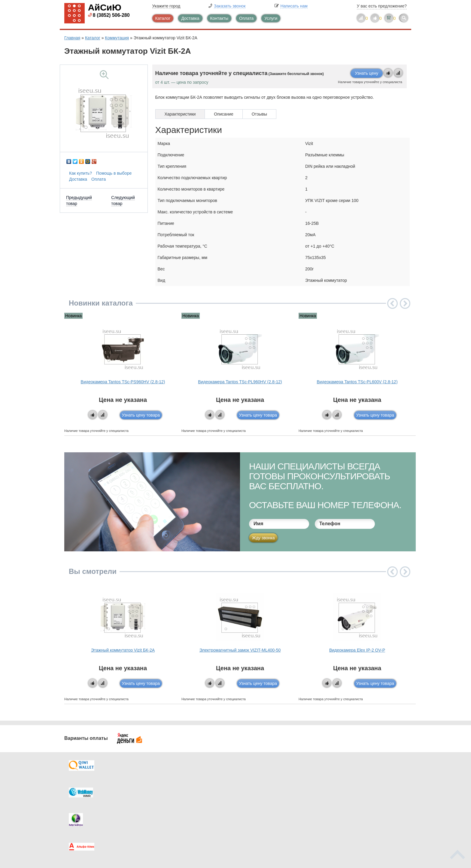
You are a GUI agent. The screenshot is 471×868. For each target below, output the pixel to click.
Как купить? (81, 173)
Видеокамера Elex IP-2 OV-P (357, 650)
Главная (72, 38)
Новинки (260, 800)
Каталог (163, 18)
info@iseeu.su (355, 812)
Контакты (219, 18)
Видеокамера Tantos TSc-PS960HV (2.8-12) (123, 382)
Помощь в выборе (114, 173)
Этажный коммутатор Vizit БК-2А (123, 650)
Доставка (190, 18)
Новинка (73, 316)
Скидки (83, 812)
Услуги (271, 18)
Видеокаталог (266, 788)
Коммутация (117, 38)
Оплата (246, 18)
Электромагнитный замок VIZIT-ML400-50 (240, 650)
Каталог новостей (181, 788)
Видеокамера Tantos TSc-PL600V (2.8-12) (357, 382)
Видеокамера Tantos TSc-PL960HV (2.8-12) (240, 382)
